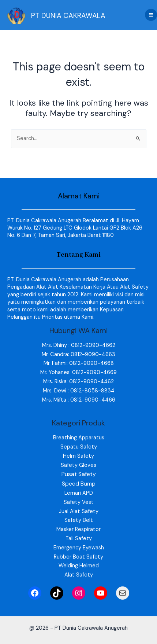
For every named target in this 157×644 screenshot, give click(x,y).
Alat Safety (79, 575)
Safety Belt (79, 520)
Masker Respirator (78, 529)
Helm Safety (78, 456)
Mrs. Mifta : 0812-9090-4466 (79, 400)
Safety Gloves (78, 465)
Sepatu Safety (79, 447)
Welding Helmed (79, 566)
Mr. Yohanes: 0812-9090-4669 (78, 372)
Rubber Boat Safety (78, 557)
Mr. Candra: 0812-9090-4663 (78, 354)
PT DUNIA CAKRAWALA (68, 16)
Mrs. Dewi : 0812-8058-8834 (79, 391)
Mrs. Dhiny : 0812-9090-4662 (79, 345)
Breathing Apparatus (79, 438)
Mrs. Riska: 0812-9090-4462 (78, 382)
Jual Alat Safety (79, 511)
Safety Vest (79, 502)
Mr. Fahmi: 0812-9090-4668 (79, 363)
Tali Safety (79, 539)
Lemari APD (79, 493)
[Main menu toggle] (151, 15)
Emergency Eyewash (79, 548)
